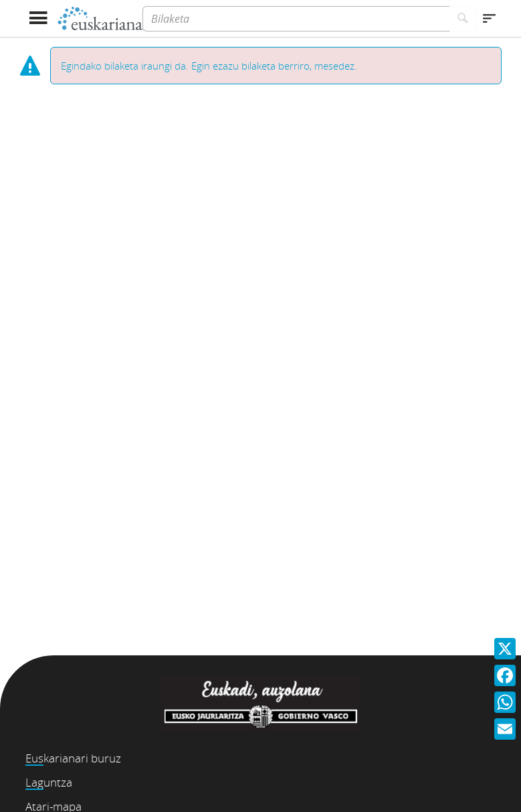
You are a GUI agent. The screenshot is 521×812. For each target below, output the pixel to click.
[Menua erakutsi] (38, 18)
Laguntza (49, 782)
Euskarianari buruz (73, 758)
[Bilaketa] (296, 19)
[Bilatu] (463, 19)
